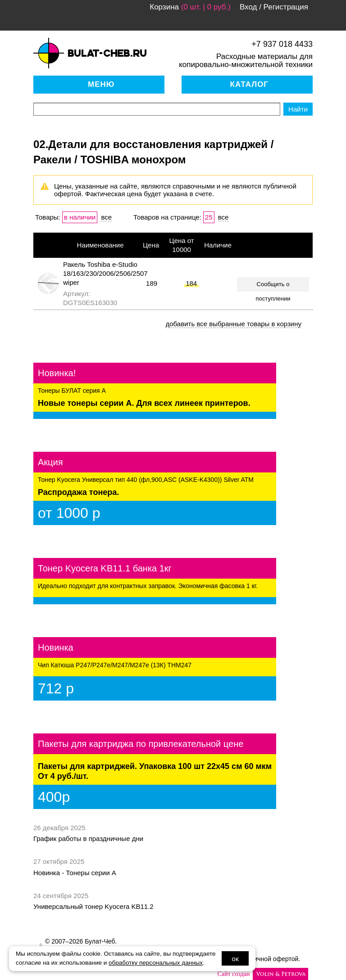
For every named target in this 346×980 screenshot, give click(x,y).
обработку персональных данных (156, 963)
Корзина (164, 7)
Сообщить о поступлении (273, 286)
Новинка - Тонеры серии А (75, 873)
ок (235, 959)
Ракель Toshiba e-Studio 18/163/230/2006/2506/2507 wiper (105, 273)
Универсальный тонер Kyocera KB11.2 (93, 906)
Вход (248, 7)
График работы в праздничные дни (88, 838)
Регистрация (286, 7)
